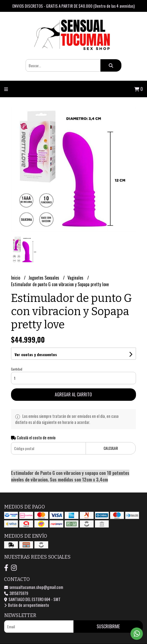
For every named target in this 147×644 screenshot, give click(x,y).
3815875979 (16, 593)
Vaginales (76, 278)
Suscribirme (108, 626)
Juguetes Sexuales (44, 278)
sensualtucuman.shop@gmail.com (34, 587)
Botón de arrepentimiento (27, 605)
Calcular (111, 448)
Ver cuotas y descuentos (36, 354)
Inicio (16, 278)
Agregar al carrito (73, 394)
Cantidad (17, 369)
